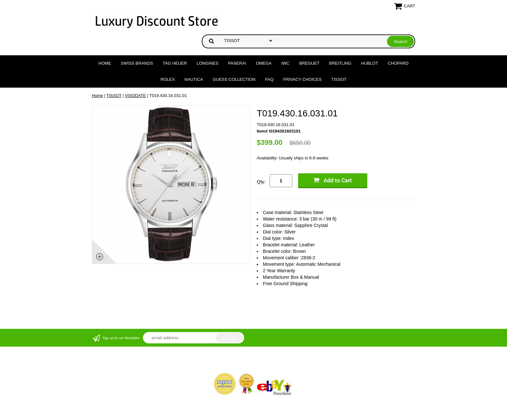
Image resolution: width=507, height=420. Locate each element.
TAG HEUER (175, 63)
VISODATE (135, 96)
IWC (285, 63)
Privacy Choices (302, 79)
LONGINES (207, 63)
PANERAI (237, 63)
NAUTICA (194, 79)
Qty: (261, 182)
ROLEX (167, 79)
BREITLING (340, 63)
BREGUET (309, 63)
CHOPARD (398, 63)
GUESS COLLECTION (234, 79)
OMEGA (264, 63)
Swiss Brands (137, 63)
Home (105, 63)
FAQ (269, 79)
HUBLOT (370, 63)
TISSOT (339, 79)
